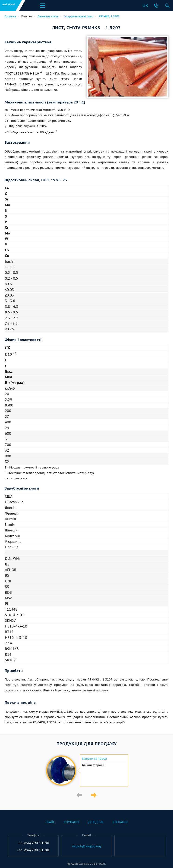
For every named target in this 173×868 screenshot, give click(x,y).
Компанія (71, 822)
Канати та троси (94, 759)
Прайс (50, 822)
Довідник (96, 822)
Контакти (120, 822)
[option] (86, 771)
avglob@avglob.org (86, 846)
